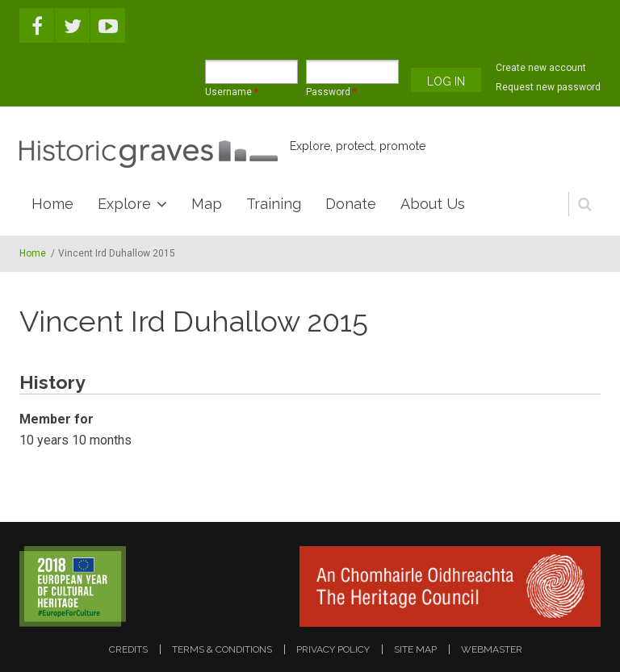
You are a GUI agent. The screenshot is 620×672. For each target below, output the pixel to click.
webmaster (492, 649)
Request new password (548, 87)
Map (207, 204)
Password (331, 92)
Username (232, 92)
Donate (351, 204)
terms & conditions (222, 649)
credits (128, 649)
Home (52, 204)
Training (274, 204)
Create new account (541, 68)
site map (415, 649)
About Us (433, 204)
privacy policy (333, 649)
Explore (124, 204)
